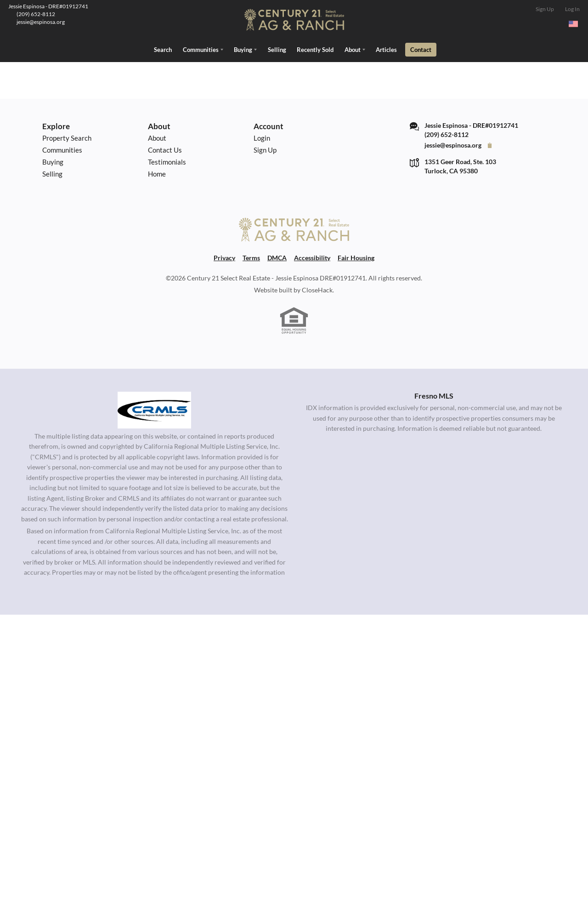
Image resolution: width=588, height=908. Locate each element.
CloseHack (317, 290)
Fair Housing (356, 257)
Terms (251, 257)
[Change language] (573, 24)
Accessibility (312, 257)
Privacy (224, 257)
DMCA (277, 257)
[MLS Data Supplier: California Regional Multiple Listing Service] (154, 409)
